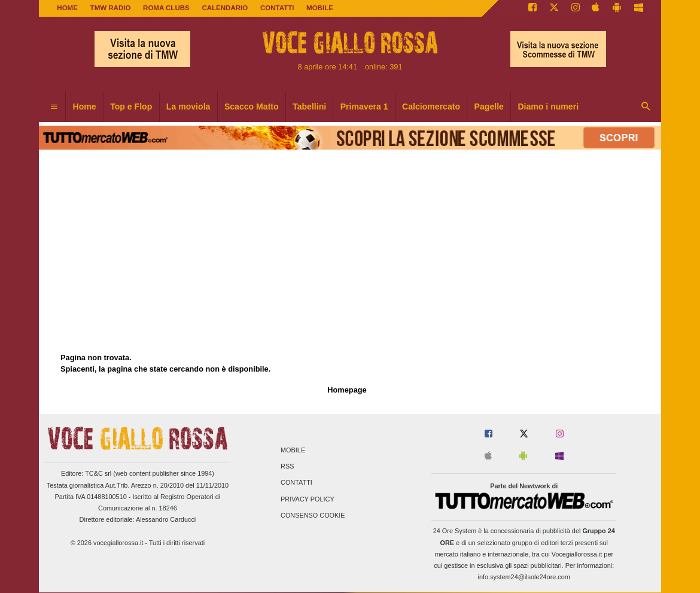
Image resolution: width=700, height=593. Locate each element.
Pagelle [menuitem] (489, 107)
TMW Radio (111, 8)
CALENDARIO (225, 8)
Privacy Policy (308, 499)
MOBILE (320, 8)
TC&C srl (98, 473)
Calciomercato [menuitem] (431, 107)
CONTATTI (277, 8)
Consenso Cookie (313, 515)
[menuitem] (54, 107)
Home (67, 8)
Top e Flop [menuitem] (131, 107)
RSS (287, 467)
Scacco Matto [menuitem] (252, 107)
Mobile (293, 450)
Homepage (347, 390)
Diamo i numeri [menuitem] (548, 107)
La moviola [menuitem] (188, 107)
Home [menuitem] (85, 107)
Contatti (296, 483)
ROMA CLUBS (166, 8)
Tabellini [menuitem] (309, 107)
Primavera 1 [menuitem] (364, 107)
